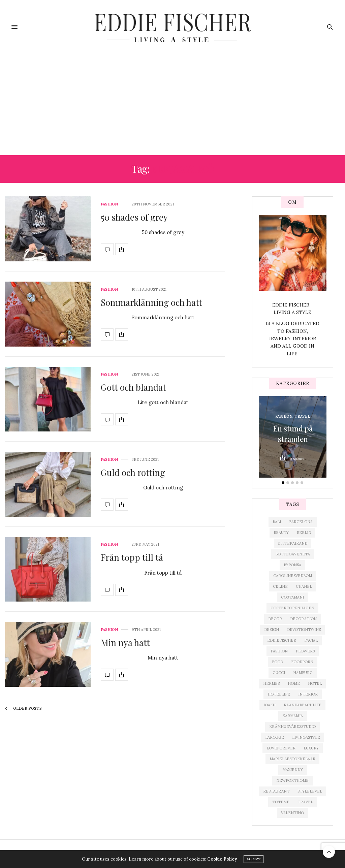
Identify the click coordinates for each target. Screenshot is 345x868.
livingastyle (306, 737)
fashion (279, 651)
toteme (281, 802)
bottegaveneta (293, 554)
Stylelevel (310, 791)
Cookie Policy (222, 859)
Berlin (304, 533)
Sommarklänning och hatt (151, 302)
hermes (271, 683)
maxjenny (293, 770)
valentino (292, 813)
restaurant (276, 791)
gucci (279, 673)
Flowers (305, 651)
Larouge (275, 737)
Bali (277, 522)
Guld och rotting (133, 472)
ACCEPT (254, 859)
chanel (304, 586)
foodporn (302, 662)
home (294, 683)
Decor (275, 619)
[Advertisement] (172, 105)
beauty (281, 533)
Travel (302, 417)
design (272, 630)
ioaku (270, 705)
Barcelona (301, 522)
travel (305, 802)
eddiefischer (282, 640)
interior (308, 694)
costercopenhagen (292, 608)
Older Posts (23, 708)
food (277, 662)
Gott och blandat (133, 387)
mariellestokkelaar (292, 759)
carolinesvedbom (293, 576)
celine (280, 586)
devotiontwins (304, 630)
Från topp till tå (132, 557)
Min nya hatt (125, 642)
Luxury (311, 748)
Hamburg (303, 673)
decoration (303, 619)
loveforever (281, 748)
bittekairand (293, 543)
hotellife (279, 694)
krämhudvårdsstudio (292, 727)
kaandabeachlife (303, 705)
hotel (315, 683)
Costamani (292, 597)
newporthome (292, 780)
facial (311, 640)
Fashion (109, 204)
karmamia (293, 716)
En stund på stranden (293, 434)
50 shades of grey (134, 217)
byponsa (292, 565)
